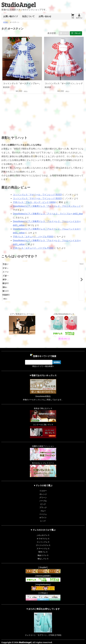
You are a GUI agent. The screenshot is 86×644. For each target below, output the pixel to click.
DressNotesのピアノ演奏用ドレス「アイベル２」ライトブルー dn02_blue (48, 214)
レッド (43, 515)
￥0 (73, 18)
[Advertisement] (23, 114)
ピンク (43, 498)
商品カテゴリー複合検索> (43, 360)
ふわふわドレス (43, 529)
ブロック (77, 33)
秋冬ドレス (43, 546)
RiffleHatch (72, 641)
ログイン (79, 18)
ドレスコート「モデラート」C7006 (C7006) (43, 629)
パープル (43, 495)
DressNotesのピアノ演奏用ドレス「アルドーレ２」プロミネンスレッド (47, 206)
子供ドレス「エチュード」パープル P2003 (33, 237)
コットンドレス (43, 536)
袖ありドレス (43, 549)
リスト (65, 33)
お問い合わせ (45, 16)
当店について (28, 16)
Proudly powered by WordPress (39, 641)
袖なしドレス (43, 553)
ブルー (43, 505)
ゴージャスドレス (43, 539)
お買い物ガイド (11, 16)
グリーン (43, 491)
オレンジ (43, 488)
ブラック (43, 501)
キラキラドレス (43, 532)
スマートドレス (43, 542)
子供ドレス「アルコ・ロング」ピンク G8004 (34, 202)
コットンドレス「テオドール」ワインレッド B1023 (37, 195)
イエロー (43, 485)
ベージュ (43, 508)
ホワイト (43, 511)
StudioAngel (19, 4)
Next (82, 264)
